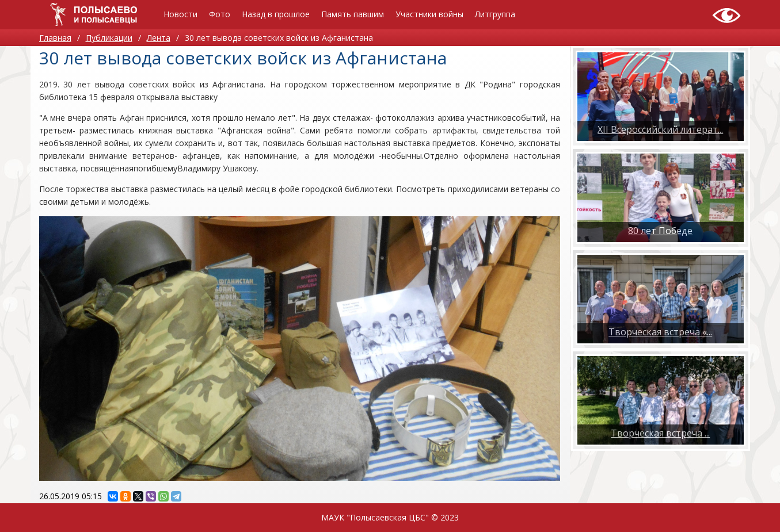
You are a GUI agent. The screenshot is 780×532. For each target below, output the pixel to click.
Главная (55, 38)
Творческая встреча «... (660, 332)
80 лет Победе (660, 231)
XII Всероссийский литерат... (660, 129)
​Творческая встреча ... (660, 433)
